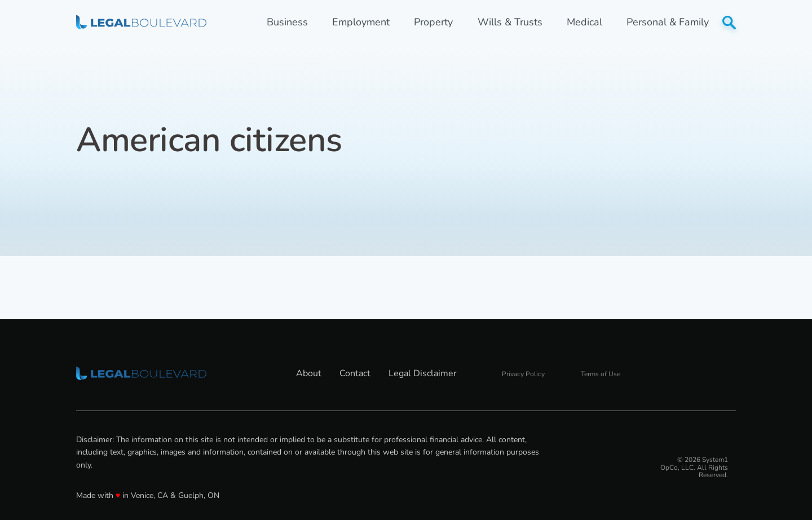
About (309, 373)
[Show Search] (729, 23)
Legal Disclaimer (423, 373)
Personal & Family (668, 22)
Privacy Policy (523, 374)
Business (287, 22)
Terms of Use (601, 374)
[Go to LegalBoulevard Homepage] (141, 22)
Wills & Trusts (510, 22)
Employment (361, 22)
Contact (355, 373)
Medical (584, 22)
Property (433, 22)
